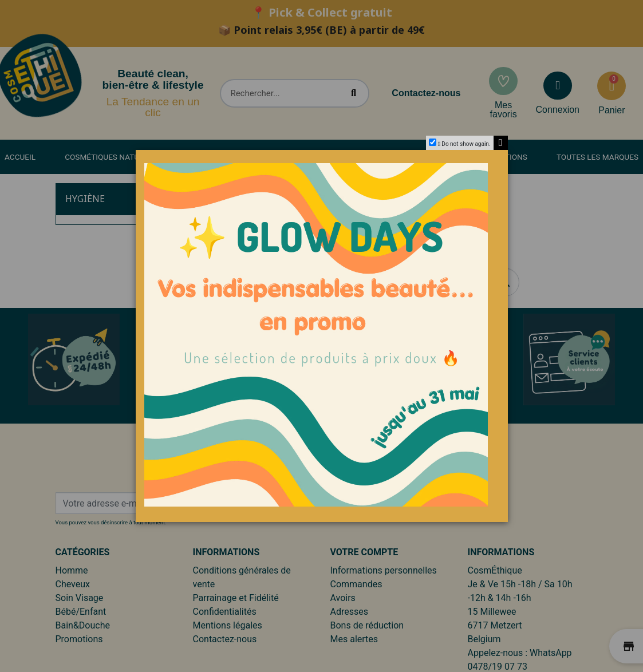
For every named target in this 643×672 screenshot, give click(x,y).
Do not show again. (466, 144)
